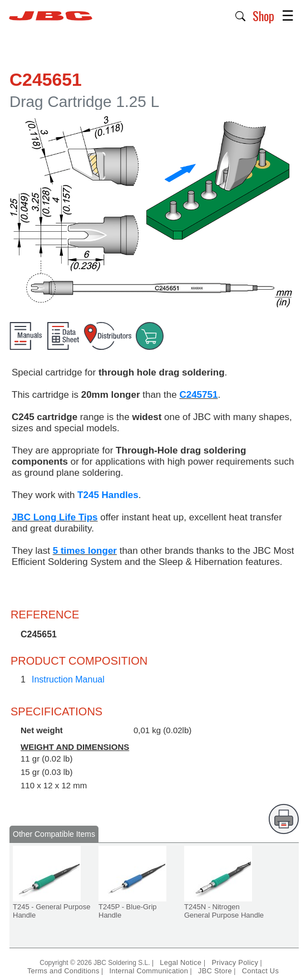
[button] (241, 15)
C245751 (198, 395)
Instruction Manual (68, 679)
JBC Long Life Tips (55, 517)
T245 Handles (108, 495)
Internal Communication (149, 971)
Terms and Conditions (63, 971)
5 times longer (85, 551)
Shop (263, 16)
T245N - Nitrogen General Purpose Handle (224, 911)
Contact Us (260, 971)
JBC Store (215, 971)
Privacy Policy (235, 962)
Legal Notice (182, 962)
